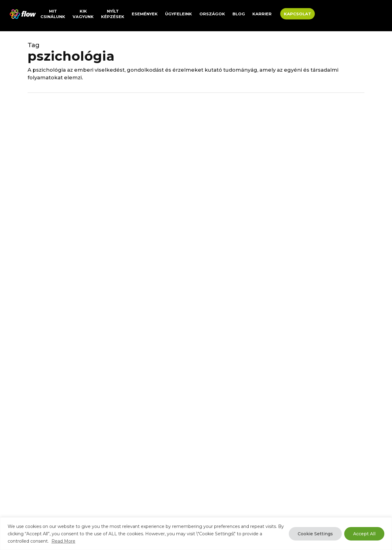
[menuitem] (323, 14)
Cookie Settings (315, 534)
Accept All (364, 534)
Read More (63, 541)
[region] (196, 534)
